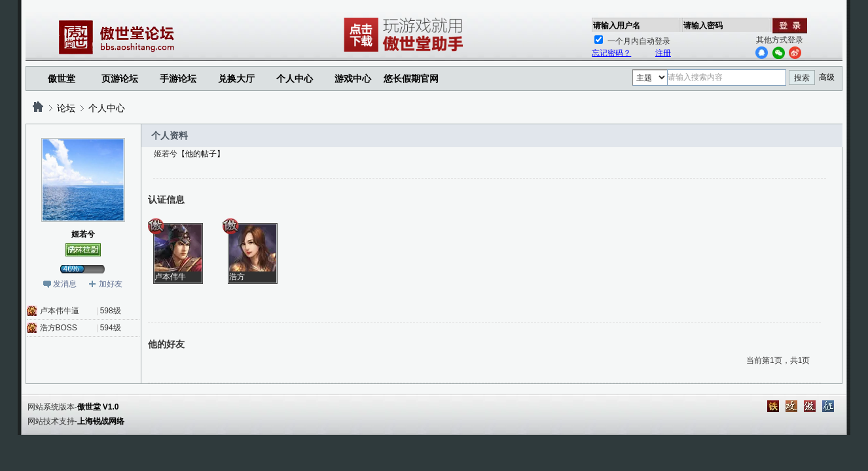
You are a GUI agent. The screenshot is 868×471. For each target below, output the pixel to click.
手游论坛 (178, 78)
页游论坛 (120, 78)
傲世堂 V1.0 (98, 407)
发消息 (65, 284)
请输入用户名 (617, 26)
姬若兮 (83, 234)
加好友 (111, 284)
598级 (111, 311)
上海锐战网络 (101, 421)
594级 (111, 328)
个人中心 (107, 108)
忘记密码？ (611, 53)
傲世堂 (62, 78)
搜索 (802, 78)
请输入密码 (703, 26)
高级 (827, 77)
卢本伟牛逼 (60, 311)
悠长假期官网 (411, 78)
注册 (663, 53)
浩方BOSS (59, 328)
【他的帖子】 (201, 154)
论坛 (66, 108)
